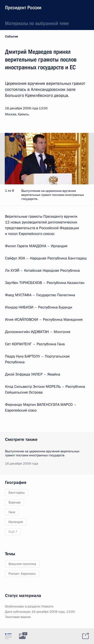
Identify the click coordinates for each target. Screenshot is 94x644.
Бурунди (15, 502)
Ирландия (16, 522)
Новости (47, 606)
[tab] (8, 636)
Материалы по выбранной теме (37, 23)
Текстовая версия (18, 617)
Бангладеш (17, 493)
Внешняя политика (22, 564)
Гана (12, 512)
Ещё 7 (13, 532)
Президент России (23, 8)
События (12, 37)
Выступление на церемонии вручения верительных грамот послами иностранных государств (42, 453)
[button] (81, 159)
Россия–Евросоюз (22, 574)
